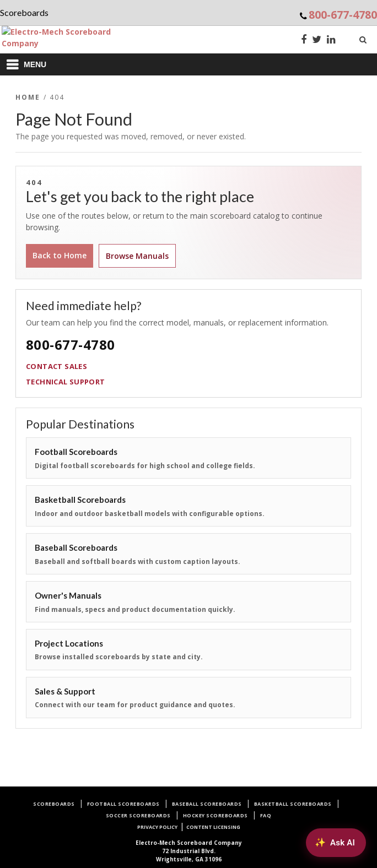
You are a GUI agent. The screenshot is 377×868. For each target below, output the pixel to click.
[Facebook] (304, 40)
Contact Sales (56, 366)
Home (28, 97)
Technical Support (66, 382)
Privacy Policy (157, 827)
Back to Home (60, 255)
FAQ (266, 815)
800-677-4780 (343, 15)
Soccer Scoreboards (138, 815)
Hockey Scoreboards (216, 815)
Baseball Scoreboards (207, 804)
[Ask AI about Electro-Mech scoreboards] (336, 843)
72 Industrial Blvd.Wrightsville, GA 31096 (189, 851)
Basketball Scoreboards (293, 804)
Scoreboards (54, 804)
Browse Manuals (137, 256)
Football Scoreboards (123, 804)
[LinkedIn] (331, 40)
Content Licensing (213, 827)
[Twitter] (317, 40)
